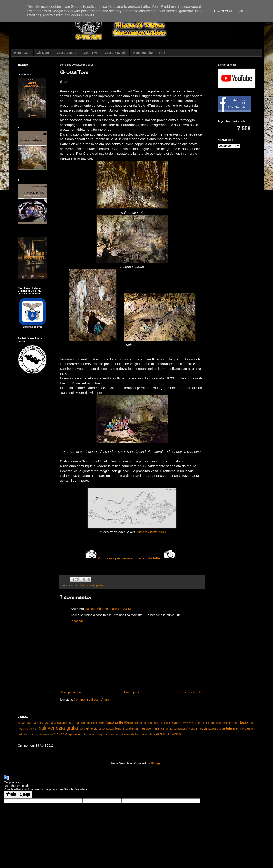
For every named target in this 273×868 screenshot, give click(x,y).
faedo (245, 723)
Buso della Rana (119, 723)
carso (75, 585)
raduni (22, 734)
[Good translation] (11, 795)
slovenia (61, 734)
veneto (163, 734)
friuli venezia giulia (91, 585)
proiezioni (249, 728)
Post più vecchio (192, 692)
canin (156, 723)
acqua (49, 723)
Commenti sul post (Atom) (92, 700)
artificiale (92, 723)
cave (185, 723)
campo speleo (143, 723)
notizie (203, 728)
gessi (82, 729)
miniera (157, 728)
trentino (140, 734)
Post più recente (72, 692)
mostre (193, 728)
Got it (242, 11)
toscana (116, 734)
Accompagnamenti (31, 723)
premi (237, 728)
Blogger (156, 763)
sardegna (48, 734)
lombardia (132, 728)
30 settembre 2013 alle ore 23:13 (108, 609)
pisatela (226, 728)
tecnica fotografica (97, 734)
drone (198, 723)
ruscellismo (34, 734)
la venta (104, 729)
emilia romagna (213, 723)
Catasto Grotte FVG (151, 532)
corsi (191, 723)
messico (145, 728)
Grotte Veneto (67, 53)
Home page (22, 53)
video (176, 734)
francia (33, 729)
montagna (169, 729)
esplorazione (231, 723)
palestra (213, 729)
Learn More (224, 11)
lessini (120, 728)
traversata (128, 734)
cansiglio (166, 723)
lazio (112, 729)
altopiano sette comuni (70, 723)
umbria (151, 734)
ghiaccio (92, 728)
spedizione (76, 734)
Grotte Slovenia (116, 53)
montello (182, 729)
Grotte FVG (91, 53)
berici (102, 723)
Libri (162, 53)
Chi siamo (44, 53)
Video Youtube (143, 53)
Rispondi (77, 621)
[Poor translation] (25, 795)
